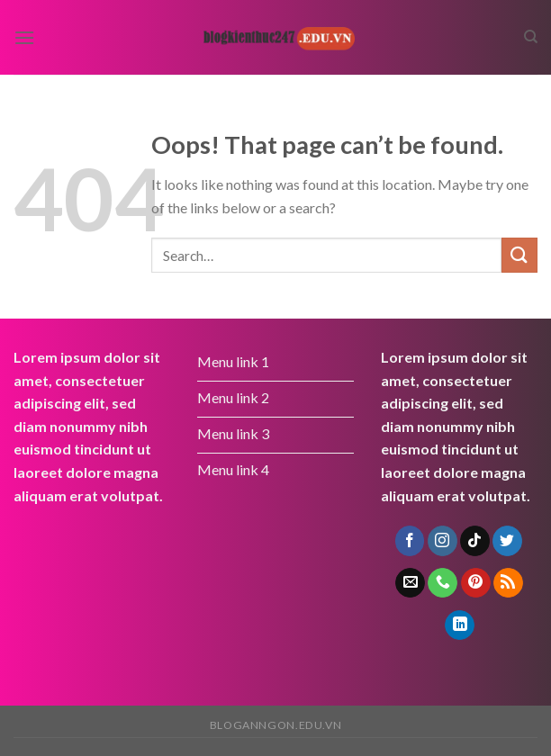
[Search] (531, 37)
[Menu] (24, 37)
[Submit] (519, 255)
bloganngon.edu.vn (275, 725)
